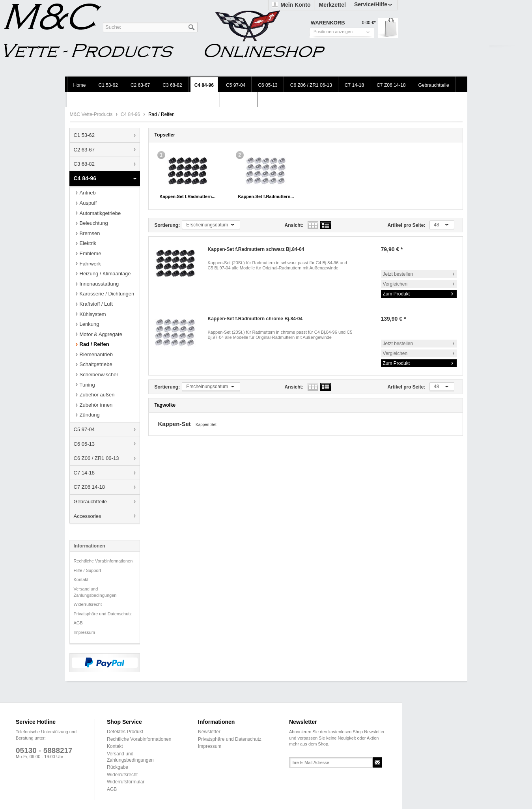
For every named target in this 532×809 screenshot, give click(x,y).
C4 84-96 (131, 114)
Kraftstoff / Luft (96, 304)
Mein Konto (295, 5)
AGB (78, 623)
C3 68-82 (84, 164)
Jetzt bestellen (398, 274)
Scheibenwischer (99, 375)
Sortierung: (167, 225)
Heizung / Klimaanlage (105, 274)
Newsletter (209, 732)
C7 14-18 (84, 473)
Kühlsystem (93, 314)
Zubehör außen (97, 395)
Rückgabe (118, 767)
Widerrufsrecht (88, 604)
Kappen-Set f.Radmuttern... (188, 196)
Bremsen (90, 233)
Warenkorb (388, 28)
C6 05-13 (84, 444)
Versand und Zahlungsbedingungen (95, 592)
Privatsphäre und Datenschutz (103, 614)
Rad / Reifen (94, 344)
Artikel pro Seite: (407, 225)
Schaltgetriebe (96, 364)
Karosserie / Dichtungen (107, 294)
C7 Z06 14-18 (90, 487)
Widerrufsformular (126, 782)
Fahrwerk (90, 264)
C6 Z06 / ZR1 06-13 (96, 458)
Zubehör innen (96, 405)
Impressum (84, 632)
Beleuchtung (94, 223)
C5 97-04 (84, 429)
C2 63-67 (84, 150)
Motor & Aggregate (101, 334)
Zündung (90, 415)
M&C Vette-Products (92, 114)
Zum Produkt (397, 294)
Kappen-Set (175, 424)
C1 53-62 (84, 135)
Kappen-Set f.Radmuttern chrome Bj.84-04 (255, 319)
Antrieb (88, 193)
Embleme (91, 253)
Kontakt (81, 579)
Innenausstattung (99, 284)
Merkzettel (332, 5)
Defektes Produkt (125, 732)
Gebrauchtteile (91, 502)
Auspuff (88, 203)
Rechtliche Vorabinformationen (103, 561)
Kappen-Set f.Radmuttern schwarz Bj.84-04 (256, 249)
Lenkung (90, 324)
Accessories (88, 516)
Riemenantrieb (96, 354)
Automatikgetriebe (100, 213)
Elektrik (88, 243)
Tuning (87, 385)
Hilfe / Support (88, 570)
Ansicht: (294, 225)
